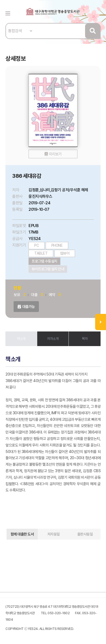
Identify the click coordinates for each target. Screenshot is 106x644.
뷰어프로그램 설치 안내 (48, 269)
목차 (85, 339)
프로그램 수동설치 (44, 261)
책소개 (21, 339)
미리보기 (55, 154)
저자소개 (53, 339)
